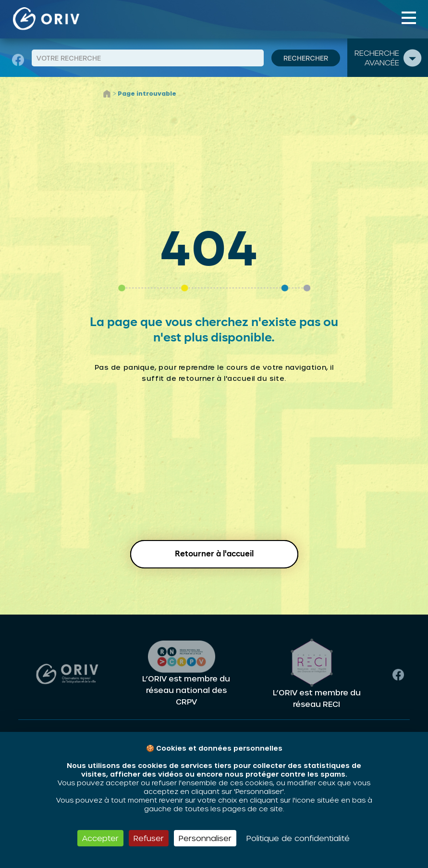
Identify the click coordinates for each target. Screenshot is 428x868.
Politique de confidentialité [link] (298, 838)
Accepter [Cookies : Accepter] (100, 838)
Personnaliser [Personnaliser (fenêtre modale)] (205, 838)
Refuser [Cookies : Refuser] (149, 838)
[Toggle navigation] (409, 18)
